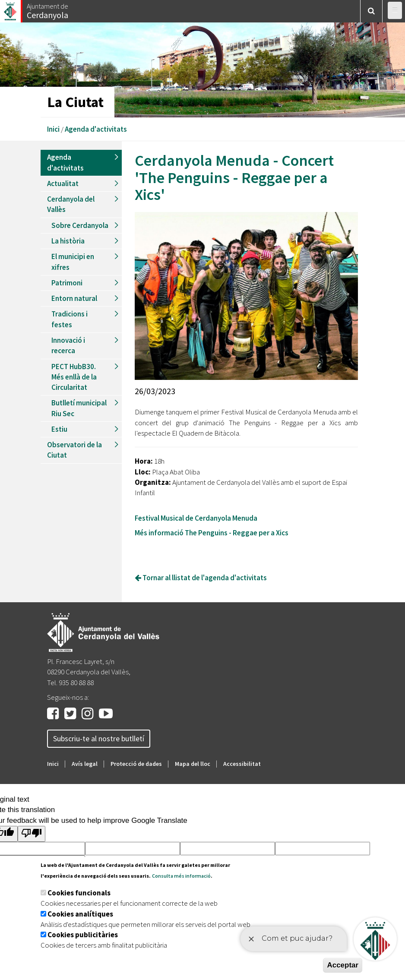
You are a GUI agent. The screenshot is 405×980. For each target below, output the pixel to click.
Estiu (59, 429)
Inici (53, 129)
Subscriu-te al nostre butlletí (99, 738)
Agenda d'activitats (96, 129)
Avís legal (85, 764)
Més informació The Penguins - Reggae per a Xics (212, 533)
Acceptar (343, 965)
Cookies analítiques (80, 914)
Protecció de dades (136, 764)
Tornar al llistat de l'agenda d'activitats (201, 578)
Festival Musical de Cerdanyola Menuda (197, 518)
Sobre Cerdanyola (80, 225)
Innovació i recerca (68, 345)
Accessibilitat (242, 764)
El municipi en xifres (73, 262)
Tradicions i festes (70, 319)
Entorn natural (74, 298)
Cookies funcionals (79, 893)
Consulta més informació (181, 876)
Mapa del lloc (193, 764)
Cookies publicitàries (83, 935)
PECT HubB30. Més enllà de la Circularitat (74, 377)
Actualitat (63, 183)
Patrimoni (67, 283)
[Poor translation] (32, 834)
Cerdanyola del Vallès (71, 204)
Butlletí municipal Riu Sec (79, 408)
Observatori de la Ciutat (74, 450)
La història (68, 241)
